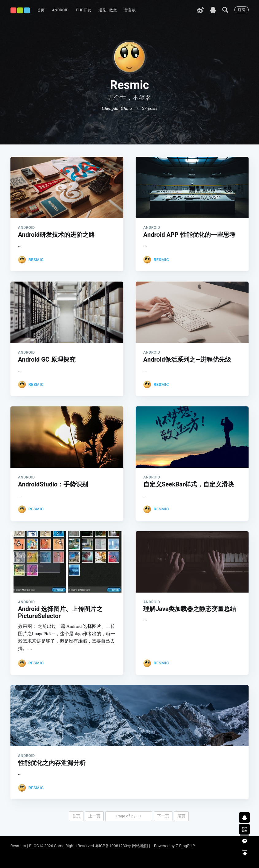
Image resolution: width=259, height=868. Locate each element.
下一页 (163, 826)
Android (60, 10)
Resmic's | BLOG (25, 846)
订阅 (242, 10)
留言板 (130, 10)
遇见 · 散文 (108, 10)
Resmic (36, 260)
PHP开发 (83, 10)
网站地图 (140, 846)
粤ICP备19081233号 (113, 846)
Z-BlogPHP (185, 846)
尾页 (181, 826)
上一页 (94, 826)
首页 (41, 10)
